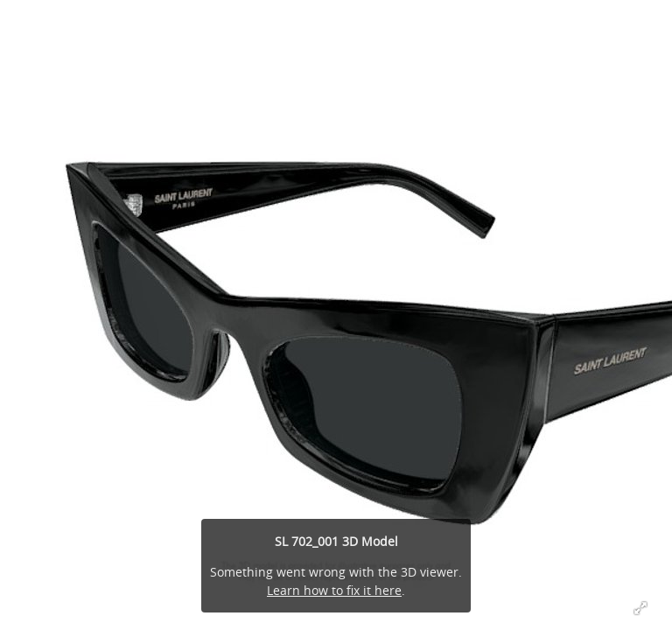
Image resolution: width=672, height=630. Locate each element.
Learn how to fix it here (334, 590)
